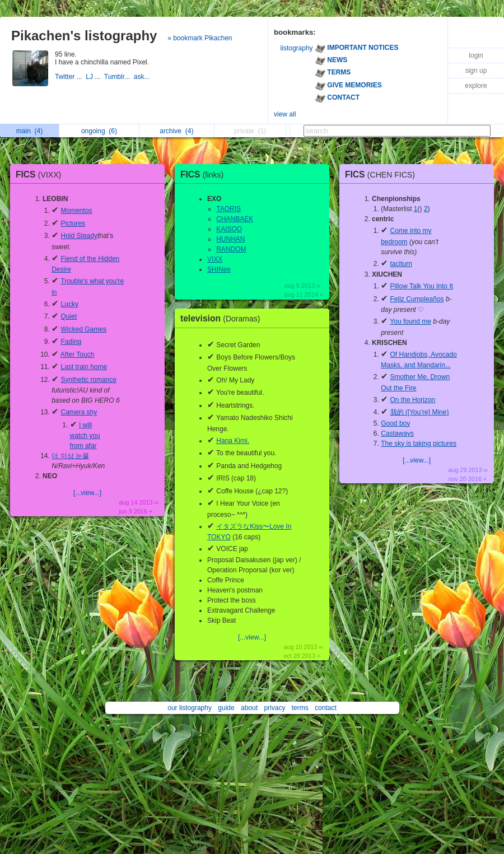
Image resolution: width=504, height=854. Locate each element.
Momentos (77, 211)
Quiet (69, 316)
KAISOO (229, 229)
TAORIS (228, 209)
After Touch (77, 354)
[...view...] (87, 493)
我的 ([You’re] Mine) (420, 412)
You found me (410, 321)
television (223, 318)
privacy (274, 708)
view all (285, 114)
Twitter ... (70, 77)
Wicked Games (84, 329)
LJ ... (95, 77)
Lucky (70, 304)
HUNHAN (230, 239)
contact (326, 708)
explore (476, 86)
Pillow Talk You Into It (422, 286)
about (249, 708)
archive (176, 131)
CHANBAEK (235, 219)
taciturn (401, 264)
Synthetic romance (89, 380)
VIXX (215, 259)
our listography (190, 708)
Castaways (397, 433)
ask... (143, 77)
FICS (41, 174)
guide (226, 708)
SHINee (219, 269)
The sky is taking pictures (419, 444)
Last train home (84, 367)
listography (297, 48)
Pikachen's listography (84, 36)
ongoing (99, 131)
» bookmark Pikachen (200, 38)
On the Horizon (413, 400)
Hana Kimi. (233, 441)
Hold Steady (79, 236)
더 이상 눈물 (70, 456)
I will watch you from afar (85, 436)
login (476, 55)
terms (300, 708)
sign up (476, 71)
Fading (71, 342)
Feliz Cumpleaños (417, 299)
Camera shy (79, 412)
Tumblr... (119, 77)
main (29, 131)
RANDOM (231, 249)
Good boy (395, 423)
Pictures (73, 223)
